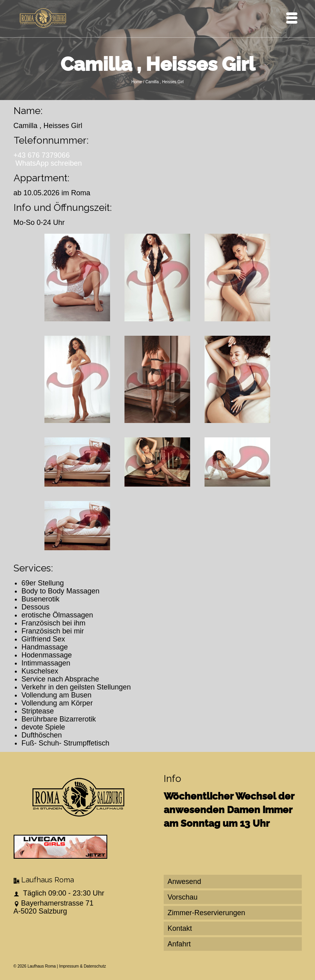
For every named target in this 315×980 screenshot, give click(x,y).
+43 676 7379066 (42, 155)
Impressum (69, 966)
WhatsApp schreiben (49, 163)
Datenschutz (95, 966)
